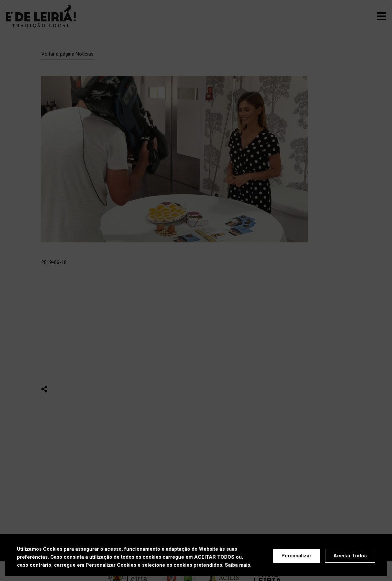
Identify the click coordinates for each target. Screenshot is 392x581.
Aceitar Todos (350, 556)
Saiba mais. (238, 565)
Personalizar (296, 556)
